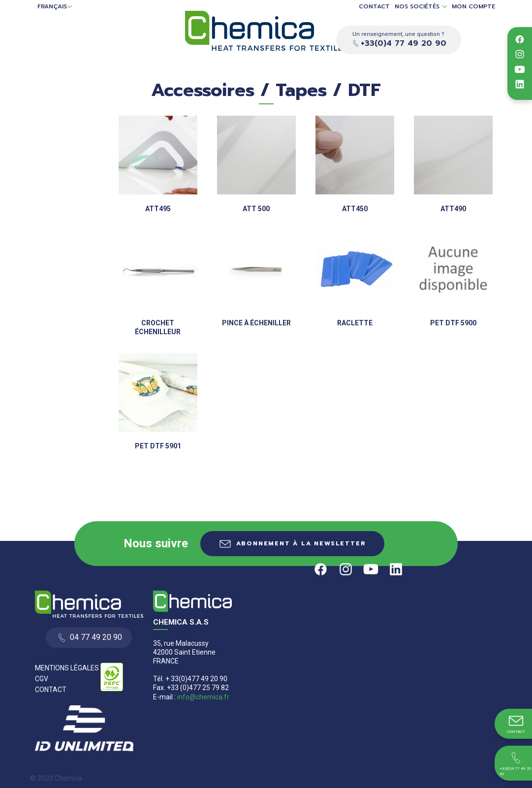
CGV (42, 679)
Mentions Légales (67, 668)
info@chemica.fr (203, 697)
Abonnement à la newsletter (301, 543)
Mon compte (473, 7)
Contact (374, 7)
